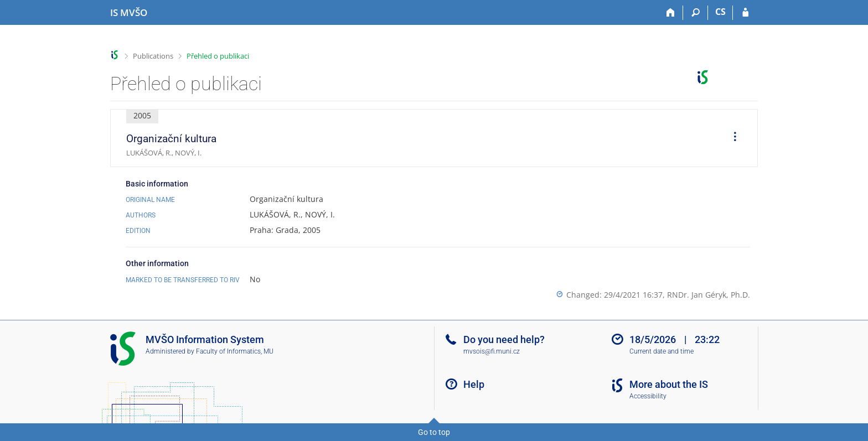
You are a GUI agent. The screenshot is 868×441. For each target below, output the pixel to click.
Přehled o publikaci (218, 56)
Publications (153, 56)
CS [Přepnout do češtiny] (720, 12)
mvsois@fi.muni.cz (492, 351)
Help (474, 384)
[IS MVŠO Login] (745, 13)
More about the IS (669, 384)
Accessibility (648, 396)
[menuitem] (731, 138)
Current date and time (662, 351)
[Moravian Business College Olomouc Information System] (129, 13)
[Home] (671, 13)
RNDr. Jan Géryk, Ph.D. (709, 295)
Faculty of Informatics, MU (235, 351)
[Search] (696, 13)
